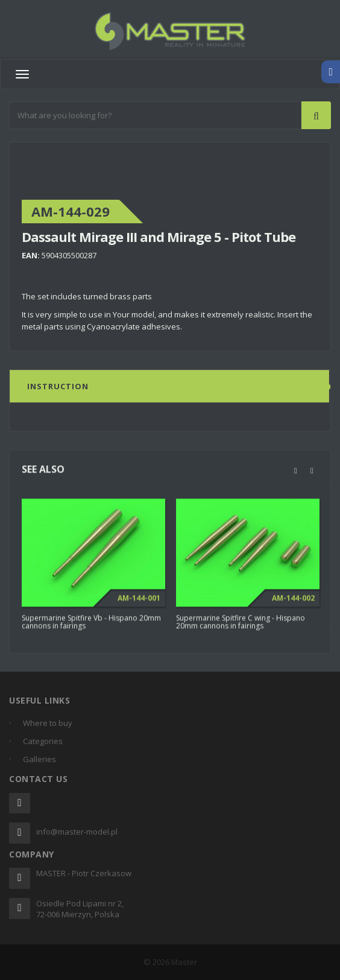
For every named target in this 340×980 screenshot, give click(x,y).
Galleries (39, 759)
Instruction (58, 386)
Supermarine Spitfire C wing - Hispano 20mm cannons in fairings (241, 628)
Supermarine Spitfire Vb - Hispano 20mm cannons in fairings (91, 628)
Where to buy (48, 723)
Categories (43, 741)
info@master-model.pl (77, 832)
